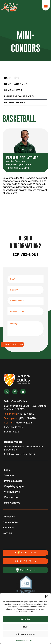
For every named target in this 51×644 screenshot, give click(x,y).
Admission (9, 517)
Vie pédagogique (14, 486)
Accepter (26, 619)
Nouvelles (8, 528)
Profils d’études (13, 481)
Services (9, 475)
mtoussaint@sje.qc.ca (18, 165)
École (7, 470)
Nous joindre (10, 522)
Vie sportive (11, 497)
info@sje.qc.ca (18, 423)
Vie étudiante (12, 492)
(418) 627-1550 (19, 414)
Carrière (8, 533)
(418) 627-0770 (20, 418)
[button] (47, 596)
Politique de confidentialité (19, 454)
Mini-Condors (12, 503)
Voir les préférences (26, 634)
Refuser (26, 627)
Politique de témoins (24, 640)
